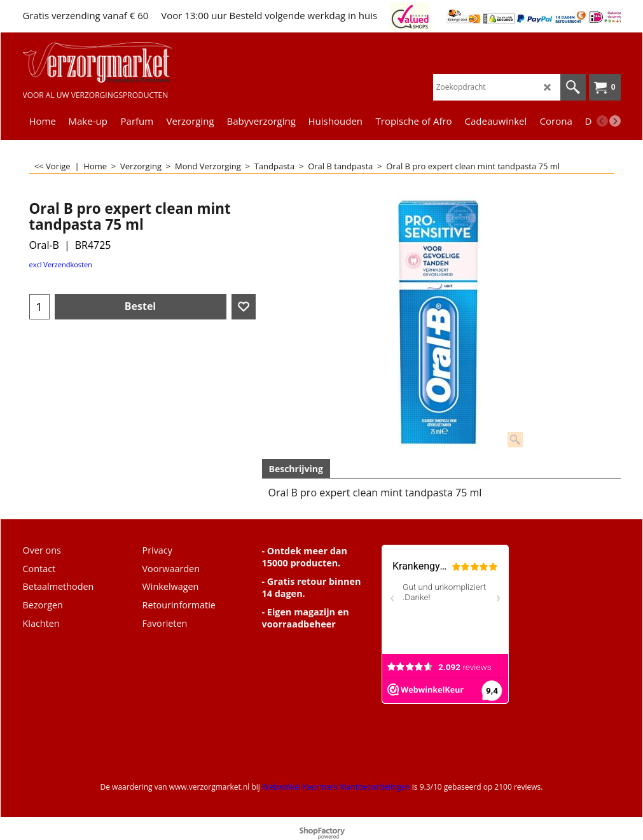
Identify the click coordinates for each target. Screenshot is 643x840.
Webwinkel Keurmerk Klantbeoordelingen (336, 787)
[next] (615, 121)
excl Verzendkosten (61, 264)
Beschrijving (296, 469)
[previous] (602, 121)
